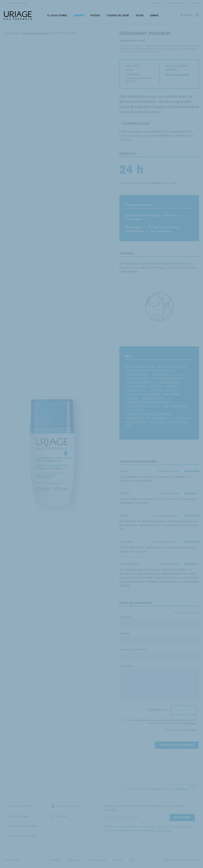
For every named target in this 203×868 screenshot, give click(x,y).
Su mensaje (127, 666)
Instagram (59, 816)
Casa (7, 33)
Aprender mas (189, 723)
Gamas (154, 15)
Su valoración (157, 710)
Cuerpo (79, 15)
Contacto (194, 3)
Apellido (125, 617)
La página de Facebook (66, 806)
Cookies (118, 860)
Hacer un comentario (178, 75)
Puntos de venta (175, 3)
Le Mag (157, 3)
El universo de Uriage (16, 3)
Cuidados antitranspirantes (34, 33)
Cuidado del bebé (118, 15)
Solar (140, 15)
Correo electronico (134, 650)
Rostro (95, 15)
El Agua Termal (57, 15)
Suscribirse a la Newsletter (181, 730)
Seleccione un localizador (182, 860)
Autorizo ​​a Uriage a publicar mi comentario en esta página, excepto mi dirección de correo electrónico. (159, 722)
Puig (131, 860)
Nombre (125, 634)
